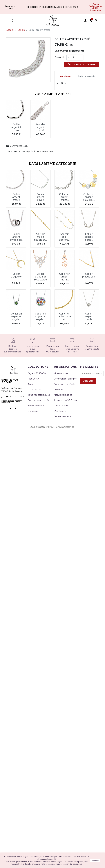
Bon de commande (38, 400)
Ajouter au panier (81, 65)
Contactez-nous (63, 416)
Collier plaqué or (16, 275)
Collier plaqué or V (89, 275)
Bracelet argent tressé (40, 127)
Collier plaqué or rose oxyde (40, 277)
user (85, 20)
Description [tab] (65, 76)
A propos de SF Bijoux (66, 400)
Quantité (59, 57)
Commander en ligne (65, 379)
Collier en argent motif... (65, 277)
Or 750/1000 (34, 390)
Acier (30, 384)
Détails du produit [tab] (85, 76)
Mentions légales (63, 395)
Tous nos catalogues (39, 395)
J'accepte (95, 860)
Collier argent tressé (16, 197)
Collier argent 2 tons (16, 127)
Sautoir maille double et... (40, 237)
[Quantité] (74, 57)
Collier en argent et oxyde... (16, 316)
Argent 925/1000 (37, 373)
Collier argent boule (89, 316)
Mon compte (61, 373)
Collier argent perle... (89, 237)
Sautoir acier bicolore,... (65, 237)
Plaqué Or (33, 379)
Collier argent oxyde (40, 197)
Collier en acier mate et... (65, 316)
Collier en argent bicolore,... (89, 197)
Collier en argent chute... (65, 197)
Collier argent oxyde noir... (16, 237)
